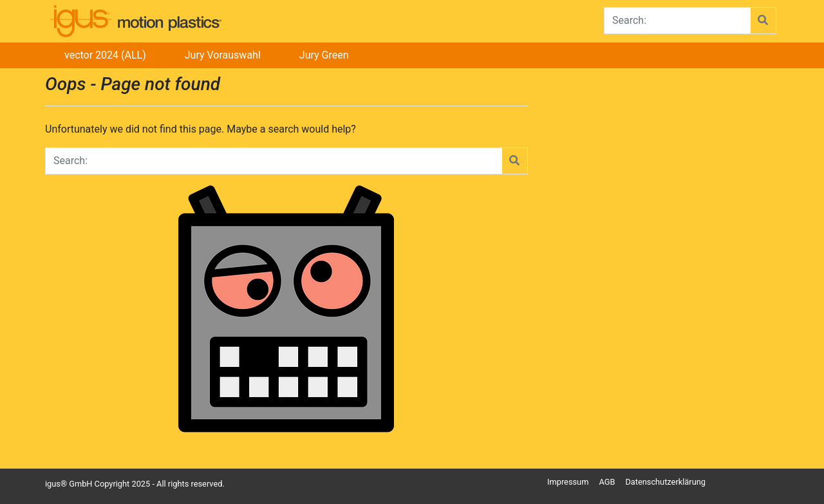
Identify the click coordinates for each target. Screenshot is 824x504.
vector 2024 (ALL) (105, 55)
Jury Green (324, 55)
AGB (607, 482)
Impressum (568, 482)
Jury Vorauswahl (223, 55)
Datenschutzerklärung (665, 482)
